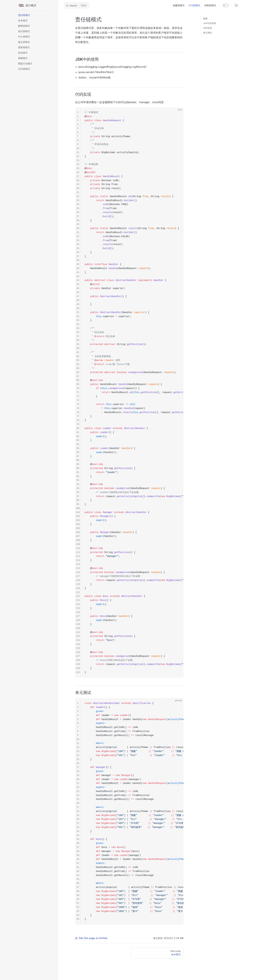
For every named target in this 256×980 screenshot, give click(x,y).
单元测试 (208, 33)
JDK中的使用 (210, 23)
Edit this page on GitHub (91, 938)
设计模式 (27, 5)
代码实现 (208, 28)
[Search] (76, 5)
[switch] (226, 5)
